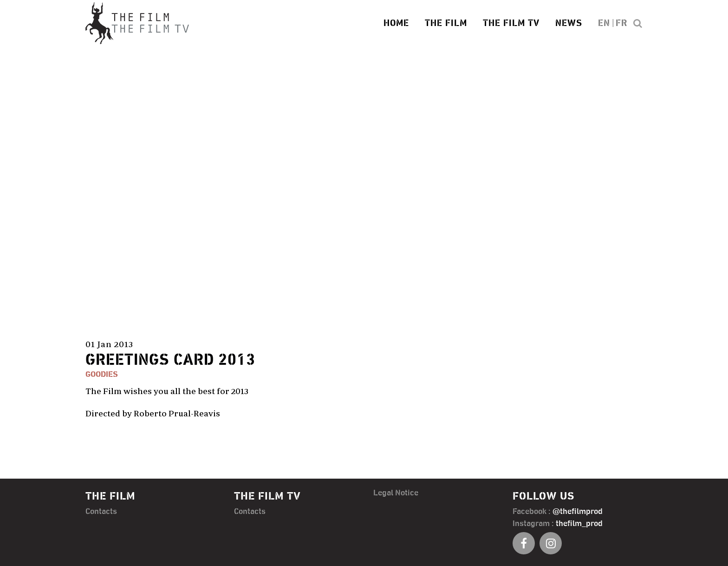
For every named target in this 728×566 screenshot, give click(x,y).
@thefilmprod (578, 511)
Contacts (101, 511)
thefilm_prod (579, 523)
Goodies (102, 375)
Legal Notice (396, 493)
